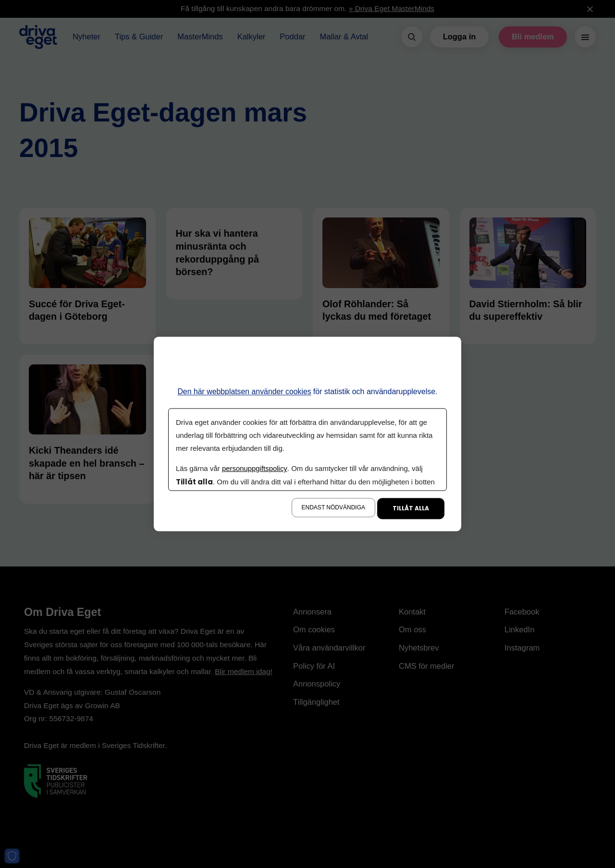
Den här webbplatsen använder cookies (244, 392)
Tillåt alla (411, 509)
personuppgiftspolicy (255, 469)
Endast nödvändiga (333, 508)
